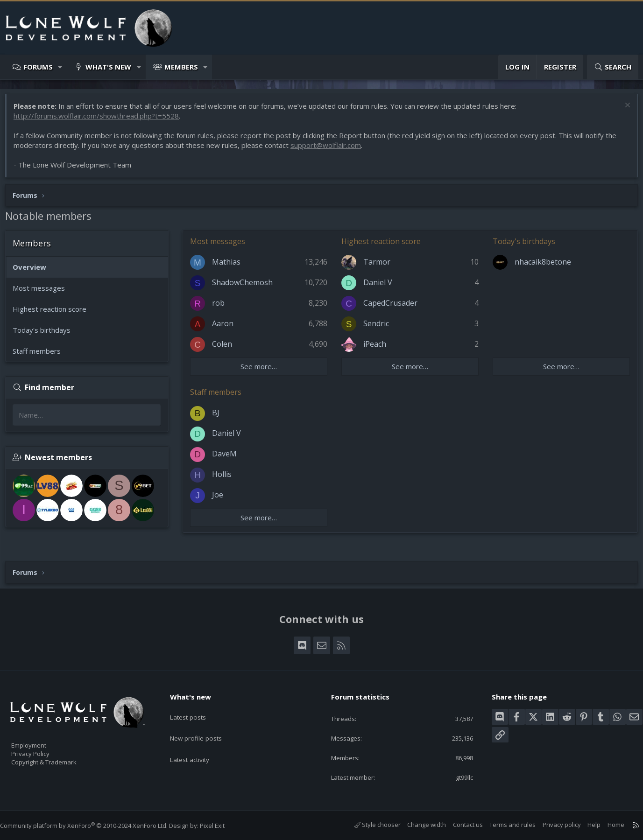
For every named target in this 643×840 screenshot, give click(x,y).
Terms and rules (503, 825)
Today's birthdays (46, 335)
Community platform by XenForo (93, 826)
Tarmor (378, 266)
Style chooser (368, 825)
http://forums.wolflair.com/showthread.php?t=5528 (101, 120)
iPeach (376, 349)
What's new (108, 67)
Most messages (43, 293)
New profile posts (204, 726)
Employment (41, 739)
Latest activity (198, 744)
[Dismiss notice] (622, 111)
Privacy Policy (42, 749)
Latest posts (195, 708)
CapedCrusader (392, 308)
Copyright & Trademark (58, 759)
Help (585, 825)
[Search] (613, 67)
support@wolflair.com (330, 150)
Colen (227, 349)
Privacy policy (552, 825)
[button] (60, 67)
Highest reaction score (54, 314)
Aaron (227, 328)
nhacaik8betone (541, 266)
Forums (38, 67)
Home (607, 825)
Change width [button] (417, 825)
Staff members (41, 356)
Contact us (459, 825)
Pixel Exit (222, 826)
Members (181, 67)
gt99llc (458, 777)
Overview (34, 272)
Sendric (378, 328)
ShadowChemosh (247, 287)
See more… (262, 371)
